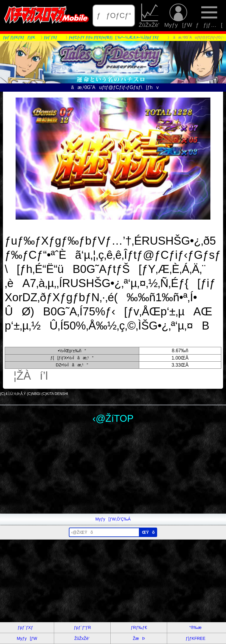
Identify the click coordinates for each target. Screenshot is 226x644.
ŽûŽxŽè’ (150, 16)
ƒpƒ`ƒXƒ (27, 627)
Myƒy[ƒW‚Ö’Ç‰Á (113, 519)
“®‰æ (196, 627)
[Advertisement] (113, 472)
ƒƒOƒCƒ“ (114, 15)
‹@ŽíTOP (113, 418)
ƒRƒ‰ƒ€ (139, 627)
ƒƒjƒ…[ (209, 16)
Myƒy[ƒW (178, 16)
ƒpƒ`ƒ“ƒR (82, 627)
